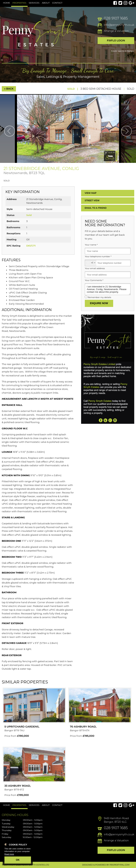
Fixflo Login (116, 40)
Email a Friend (96, 208)
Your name (91, 245)
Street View (92, 200)
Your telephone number (98, 256)
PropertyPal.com (120, 865)
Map (91, 193)
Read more (9, 854)
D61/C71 (31, 246)
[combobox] (91, 263)
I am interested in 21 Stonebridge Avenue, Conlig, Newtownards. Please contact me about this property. (108, 289)
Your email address (95, 268)
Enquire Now (99, 303)
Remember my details (99, 297)
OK (18, 860)
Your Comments (94, 280)
